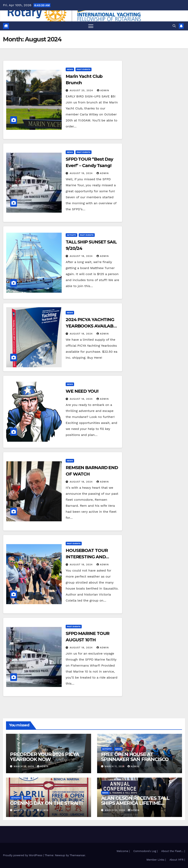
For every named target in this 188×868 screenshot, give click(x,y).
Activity (71, 235)
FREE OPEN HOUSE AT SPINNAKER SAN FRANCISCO (135, 757)
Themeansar (77, 855)
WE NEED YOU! (82, 391)
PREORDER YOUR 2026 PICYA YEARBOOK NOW (45, 757)
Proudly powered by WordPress (23, 855)
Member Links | (156, 860)
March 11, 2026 (115, 766)
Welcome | (123, 851)
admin (103, 90)
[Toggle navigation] (91, 26)
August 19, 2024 (82, 173)
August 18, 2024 (82, 256)
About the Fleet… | (173, 851)
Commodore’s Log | (145, 851)
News (70, 69)
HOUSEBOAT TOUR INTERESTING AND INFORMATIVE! (87, 557)
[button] (174, 26)
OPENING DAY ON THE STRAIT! (46, 803)
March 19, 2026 (24, 766)
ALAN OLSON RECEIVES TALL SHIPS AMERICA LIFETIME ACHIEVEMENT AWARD (135, 803)
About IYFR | (177, 860)
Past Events (83, 69)
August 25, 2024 (82, 90)
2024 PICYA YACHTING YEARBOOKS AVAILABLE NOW (92, 326)
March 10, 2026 (24, 810)
